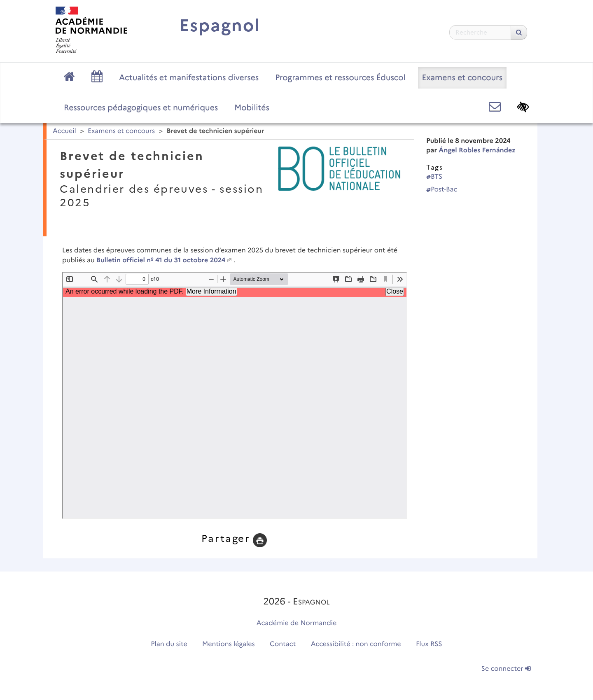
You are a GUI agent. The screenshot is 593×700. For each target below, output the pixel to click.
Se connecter (506, 669)
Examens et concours (462, 77)
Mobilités (252, 107)
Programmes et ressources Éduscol (340, 77)
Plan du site (169, 644)
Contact (283, 644)
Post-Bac (442, 190)
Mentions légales (229, 644)
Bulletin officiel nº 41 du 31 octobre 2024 (161, 260)
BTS (434, 177)
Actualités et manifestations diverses (189, 77)
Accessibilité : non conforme (356, 644)
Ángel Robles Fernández (477, 150)
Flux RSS (429, 644)
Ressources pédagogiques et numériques (141, 107)
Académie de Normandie (297, 623)
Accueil (64, 131)
